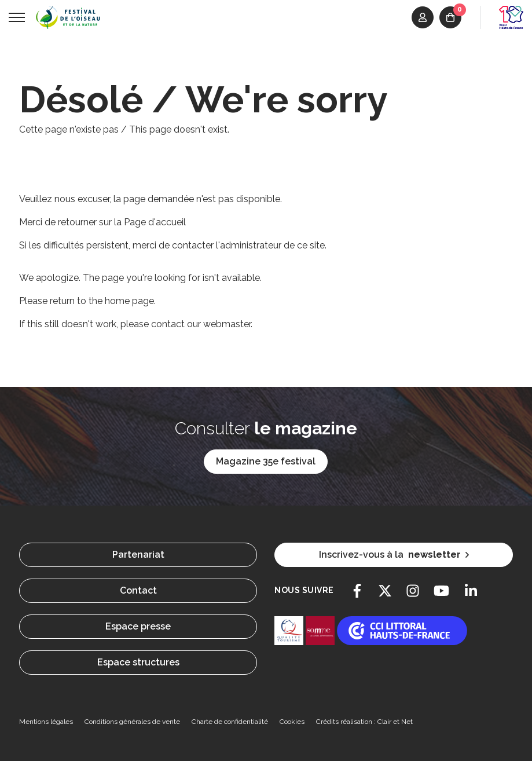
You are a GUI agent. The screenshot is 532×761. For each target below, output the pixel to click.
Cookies (292, 722)
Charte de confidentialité (230, 722)
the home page (121, 301)
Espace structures (138, 662)
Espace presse (138, 626)
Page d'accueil (155, 222)
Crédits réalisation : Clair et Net (364, 722)
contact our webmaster (201, 324)
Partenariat (138, 555)
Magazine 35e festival (266, 461)
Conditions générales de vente (132, 722)
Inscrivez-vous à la (394, 555)
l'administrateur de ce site (270, 245)
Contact (138, 590)
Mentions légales (46, 722)
